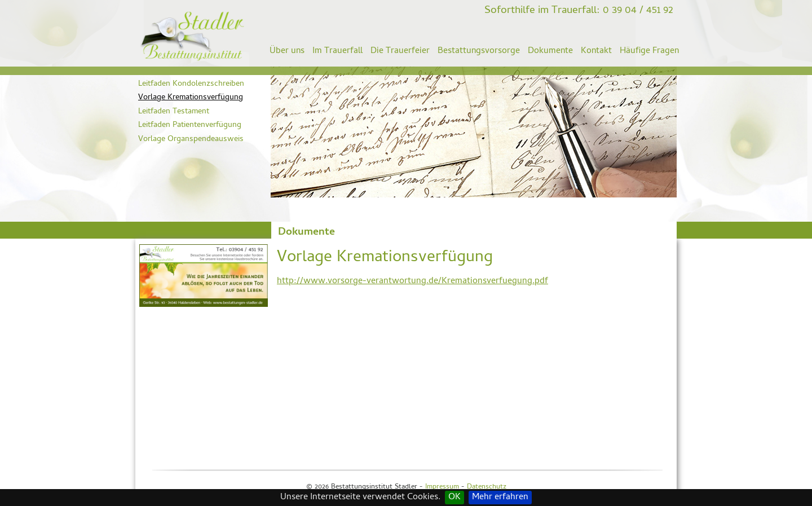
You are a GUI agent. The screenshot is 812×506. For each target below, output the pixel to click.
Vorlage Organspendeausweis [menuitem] (191, 138)
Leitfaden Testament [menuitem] (174, 111)
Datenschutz (487, 487)
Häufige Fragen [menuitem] (649, 50)
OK (454, 498)
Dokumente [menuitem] (550, 50)
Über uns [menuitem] (287, 50)
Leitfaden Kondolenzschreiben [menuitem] (191, 83)
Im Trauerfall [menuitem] (337, 50)
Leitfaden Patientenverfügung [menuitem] (190, 124)
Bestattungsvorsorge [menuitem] (479, 50)
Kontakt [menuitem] (596, 50)
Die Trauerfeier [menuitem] (400, 50)
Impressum (442, 487)
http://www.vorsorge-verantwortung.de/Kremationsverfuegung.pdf (412, 281)
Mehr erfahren (500, 498)
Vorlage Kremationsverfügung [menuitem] (191, 97)
